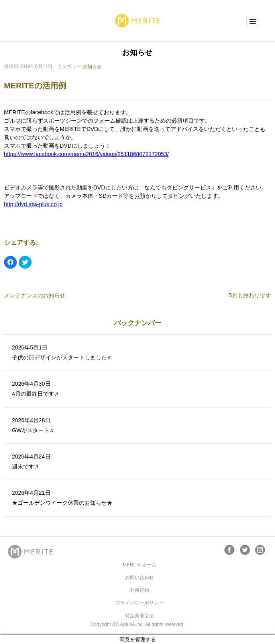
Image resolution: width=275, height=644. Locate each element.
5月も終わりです (250, 295)
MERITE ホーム (140, 565)
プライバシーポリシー (139, 603)
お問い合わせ (139, 578)
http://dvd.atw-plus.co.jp (33, 204)
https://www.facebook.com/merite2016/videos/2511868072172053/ (86, 154)
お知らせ (92, 66)
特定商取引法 (139, 616)
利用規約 (139, 590)
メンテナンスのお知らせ (35, 295)
